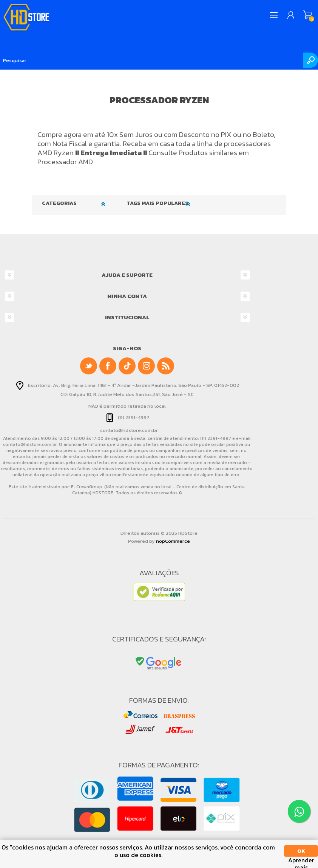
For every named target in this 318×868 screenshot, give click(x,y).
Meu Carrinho (308, 15)
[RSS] (166, 366)
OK (301, 851)
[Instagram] (146, 366)
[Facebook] (108, 366)
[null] (127, 366)
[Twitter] (89, 366)
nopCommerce (173, 541)
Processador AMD (65, 162)
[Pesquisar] (159, 60)
